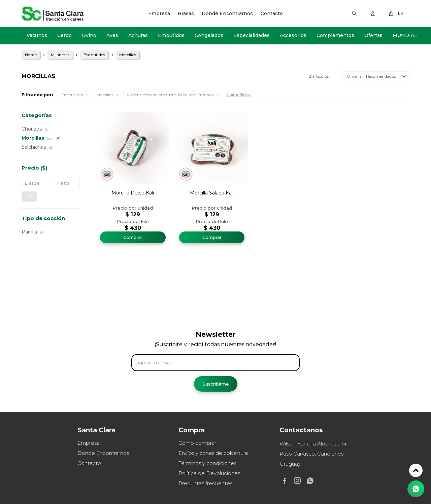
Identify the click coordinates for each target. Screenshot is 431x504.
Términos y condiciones (207, 463)
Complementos (335, 35)
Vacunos (37, 35)
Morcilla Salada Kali (212, 193)
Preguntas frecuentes (205, 483)
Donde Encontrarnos (227, 13)
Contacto (272, 13)
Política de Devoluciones (209, 473)
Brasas (186, 13)
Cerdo (64, 35)
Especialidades (252, 35)
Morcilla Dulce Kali (133, 193)
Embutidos (171, 35)
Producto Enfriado (170, 95)
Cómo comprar (197, 443)
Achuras (138, 35)
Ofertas (373, 35)
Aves (112, 35)
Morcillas (105, 95)
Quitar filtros (238, 95)
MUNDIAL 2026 (405, 38)
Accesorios (293, 35)
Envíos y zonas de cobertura (213, 453)
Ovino (89, 35)
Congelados (209, 35)
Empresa (159, 13)
